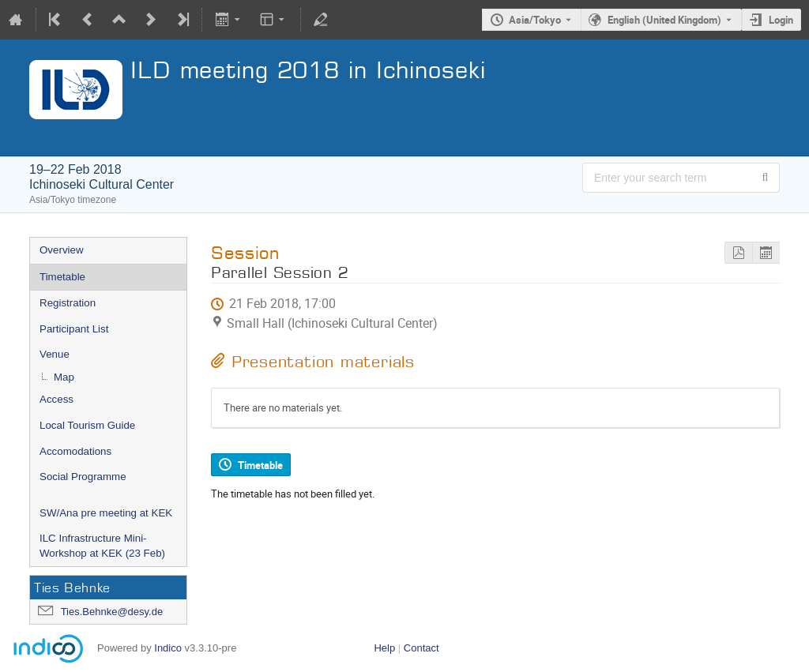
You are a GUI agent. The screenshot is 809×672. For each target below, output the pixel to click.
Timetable (62, 277)
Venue (55, 354)
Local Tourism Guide (87, 425)
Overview (62, 250)
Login (781, 20)
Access (56, 399)
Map (64, 377)
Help (384, 648)
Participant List (74, 329)
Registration (68, 303)
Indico (168, 648)
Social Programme (83, 477)
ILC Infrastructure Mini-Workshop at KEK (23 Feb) (102, 546)
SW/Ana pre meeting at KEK (106, 513)
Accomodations (75, 451)
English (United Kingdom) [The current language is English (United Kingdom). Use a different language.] (664, 20)
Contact (421, 648)
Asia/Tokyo (535, 20)
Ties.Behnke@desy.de (112, 612)
